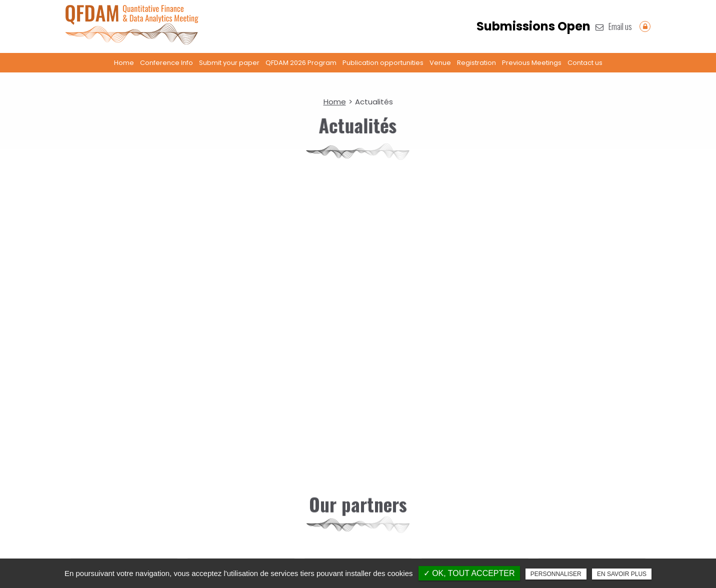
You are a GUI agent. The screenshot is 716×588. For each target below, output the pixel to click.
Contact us (585, 63)
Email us (614, 26)
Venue (440, 63)
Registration (476, 63)
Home (124, 63)
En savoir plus (622, 574)
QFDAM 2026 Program (301, 63)
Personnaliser (556, 574)
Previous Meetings (532, 63)
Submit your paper (229, 63)
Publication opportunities (383, 63)
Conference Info (166, 63)
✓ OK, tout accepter (469, 573)
